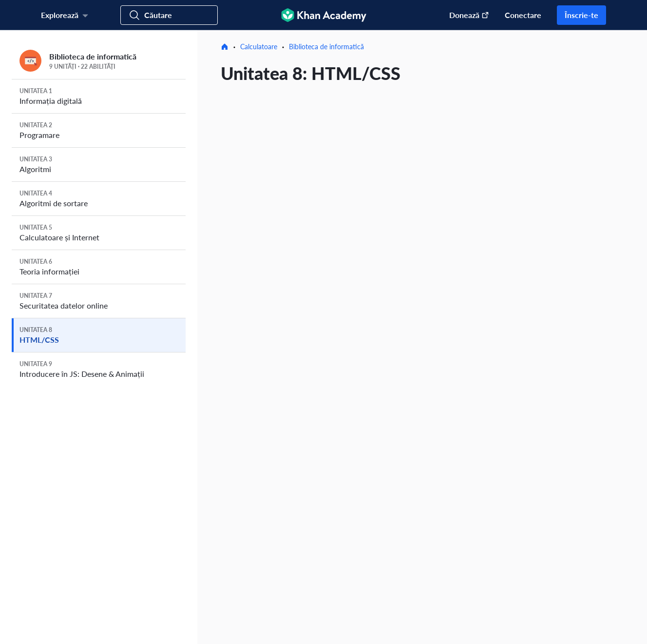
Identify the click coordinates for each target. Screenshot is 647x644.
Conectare (523, 15)
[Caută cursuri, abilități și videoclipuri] (169, 15)
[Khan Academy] (324, 15)
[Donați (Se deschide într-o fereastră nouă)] (464, 15)
